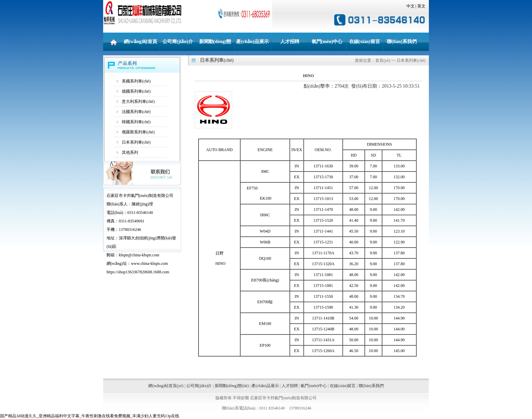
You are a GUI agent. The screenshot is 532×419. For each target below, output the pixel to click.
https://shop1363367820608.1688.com (138, 272)
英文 (421, 6)
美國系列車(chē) (136, 81)
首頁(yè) (383, 60)
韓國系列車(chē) (136, 122)
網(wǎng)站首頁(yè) (140, 45)
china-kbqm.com (154, 263)
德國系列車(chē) (136, 91)
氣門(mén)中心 (327, 42)
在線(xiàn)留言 (365, 42)
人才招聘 (290, 42)
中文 (411, 6)
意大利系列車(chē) (138, 102)
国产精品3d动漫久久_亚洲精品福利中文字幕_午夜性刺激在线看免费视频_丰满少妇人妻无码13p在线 (90, 416)
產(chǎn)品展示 (252, 42)
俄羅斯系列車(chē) (138, 132)
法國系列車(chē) (136, 112)
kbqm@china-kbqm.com (139, 255)
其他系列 (130, 152)
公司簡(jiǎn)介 (178, 42)
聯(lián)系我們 (402, 42)
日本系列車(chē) (136, 142)
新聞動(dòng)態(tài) (215, 45)
